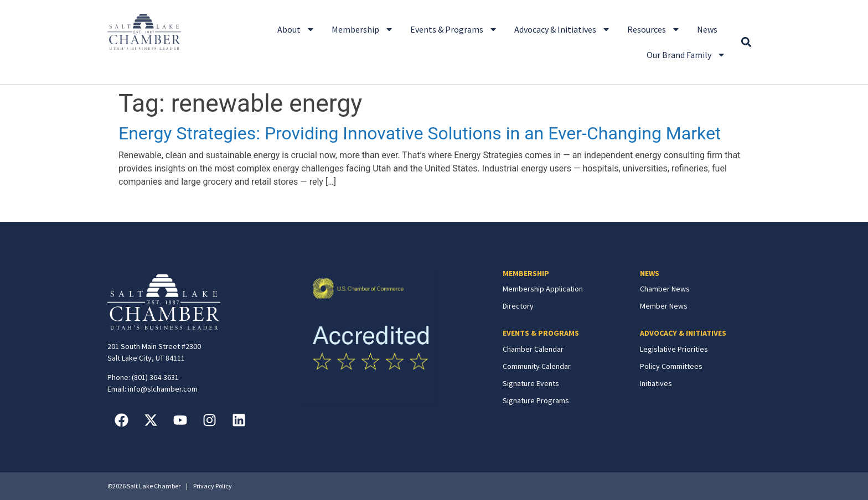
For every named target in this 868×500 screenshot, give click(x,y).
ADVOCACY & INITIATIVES (683, 333)
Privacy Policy (213, 486)
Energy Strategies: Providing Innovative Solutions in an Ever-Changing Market (420, 133)
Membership (363, 29)
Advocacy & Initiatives (562, 29)
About (296, 29)
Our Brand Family (686, 55)
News (707, 29)
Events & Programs (454, 29)
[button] (746, 42)
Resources (654, 29)
